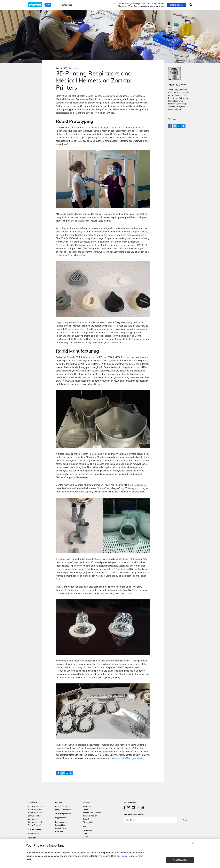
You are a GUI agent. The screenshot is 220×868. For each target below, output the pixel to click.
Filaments (32, 838)
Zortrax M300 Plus (35, 810)
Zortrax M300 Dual (35, 806)
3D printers (32, 802)
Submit (186, 820)
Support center (61, 818)
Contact (86, 819)
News (85, 834)
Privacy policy (88, 822)
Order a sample (61, 806)
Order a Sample (177, 5)
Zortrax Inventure (35, 816)
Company (86, 802)
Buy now (59, 802)
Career (85, 810)
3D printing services (63, 814)
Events (85, 837)
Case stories (88, 830)
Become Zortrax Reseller (92, 813)
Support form (60, 828)
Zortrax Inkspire (34, 819)
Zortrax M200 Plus (35, 813)
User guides (60, 825)
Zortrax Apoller (34, 834)
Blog (84, 826)
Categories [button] (68, 5)
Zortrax (127, 4)
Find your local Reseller (64, 810)
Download (59, 831)
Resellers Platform (90, 816)
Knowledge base (62, 822)
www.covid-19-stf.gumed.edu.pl (130, 758)
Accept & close (180, 860)
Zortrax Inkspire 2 (35, 822)
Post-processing (35, 829)
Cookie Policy (127, 856)
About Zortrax (88, 806)
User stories (74, 68)
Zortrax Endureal (34, 825)
